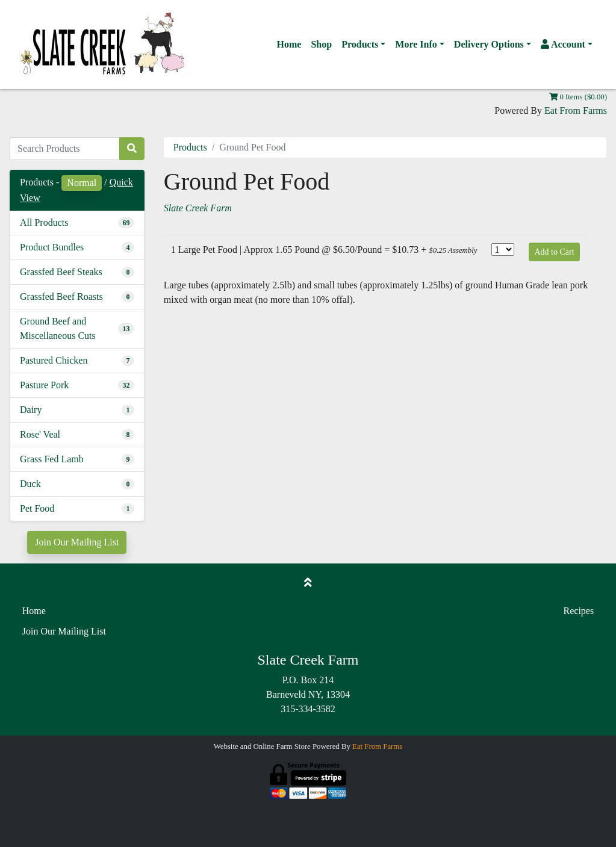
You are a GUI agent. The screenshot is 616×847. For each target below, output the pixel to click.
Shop (321, 44)
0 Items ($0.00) (578, 97)
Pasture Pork (44, 385)
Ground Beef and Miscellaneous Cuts (58, 328)
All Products (44, 222)
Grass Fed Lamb (52, 459)
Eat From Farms (576, 110)
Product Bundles (52, 247)
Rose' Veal (40, 434)
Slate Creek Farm (198, 208)
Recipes (579, 611)
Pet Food (37, 508)
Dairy (31, 410)
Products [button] (360, 44)
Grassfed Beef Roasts (61, 296)
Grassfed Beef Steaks (61, 272)
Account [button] (563, 44)
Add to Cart (554, 252)
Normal (82, 183)
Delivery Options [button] (489, 44)
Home (289, 44)
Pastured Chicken (54, 360)
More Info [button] (416, 44)
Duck (30, 484)
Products (190, 147)
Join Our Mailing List (77, 542)
